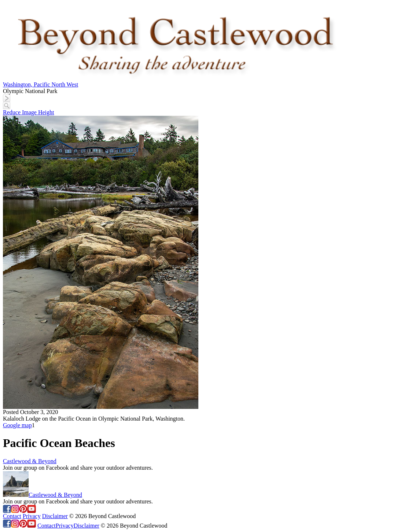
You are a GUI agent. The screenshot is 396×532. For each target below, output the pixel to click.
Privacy (32, 516)
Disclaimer (55, 516)
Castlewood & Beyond (30, 461)
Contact (12, 516)
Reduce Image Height (29, 112)
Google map (17, 425)
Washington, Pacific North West (41, 84)
